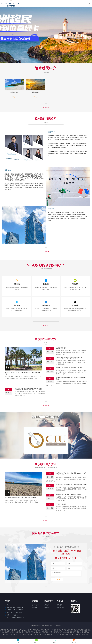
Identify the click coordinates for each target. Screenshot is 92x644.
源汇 (40, 633)
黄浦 (57, 633)
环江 (31, 635)
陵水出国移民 (35, 92)
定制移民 (46, 325)
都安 (6, 633)
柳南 (35, 630)
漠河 (4, 635)
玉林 (27, 633)
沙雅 (64, 633)
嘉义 (23, 633)
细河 (68, 633)
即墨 (55, 630)
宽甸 (88, 633)
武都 (1, 632)
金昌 (71, 632)
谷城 (32, 632)
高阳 (39, 632)
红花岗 (59, 635)
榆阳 (58, 630)
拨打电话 (74, 641)
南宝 (65, 630)
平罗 (10, 633)
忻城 (35, 635)
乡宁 (38, 630)
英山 (28, 635)
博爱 (89, 630)
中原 (65, 632)
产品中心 (37, 641)
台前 (12, 632)
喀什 (84, 635)
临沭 (47, 633)
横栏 (18, 635)
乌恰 (17, 633)
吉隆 (78, 633)
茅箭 (71, 633)
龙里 (20, 633)
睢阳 (79, 630)
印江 (42, 635)
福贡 (34, 633)
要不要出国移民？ (62, 504)
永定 (22, 632)
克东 (70, 635)
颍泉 (82, 630)
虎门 (21, 635)
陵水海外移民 (14, 92)
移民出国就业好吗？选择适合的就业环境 (69, 358)
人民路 (27, 630)
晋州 (90, 632)
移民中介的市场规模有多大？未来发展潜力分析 (71, 485)
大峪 (14, 635)
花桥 (54, 633)
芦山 (75, 633)
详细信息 (14, 97)
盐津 (20, 630)
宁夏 (36, 632)
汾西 (8, 632)
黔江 (68, 632)
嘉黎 (51, 633)
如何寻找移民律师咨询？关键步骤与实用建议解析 (20, 498)
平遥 (82, 632)
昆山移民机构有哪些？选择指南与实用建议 (29, 389)
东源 (61, 633)
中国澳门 (55, 632)
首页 (18, 641)
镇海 (48, 630)
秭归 (30, 633)
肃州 (38, 635)
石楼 (45, 635)
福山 (29, 632)
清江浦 (46, 632)
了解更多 (46, 251)
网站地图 (58, 626)
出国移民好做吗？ (62, 348)
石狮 (85, 633)
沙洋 (55, 635)
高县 (87, 635)
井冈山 (60, 632)
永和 (52, 630)
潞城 (48, 635)
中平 (31, 630)
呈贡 (75, 632)
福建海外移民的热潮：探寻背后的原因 (69, 494)
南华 (3, 633)
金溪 (19, 632)
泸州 (86, 630)
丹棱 (25, 632)
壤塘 (76, 630)
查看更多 (46, 107)
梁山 (78, 632)
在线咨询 (55, 641)
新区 (52, 635)
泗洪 (7, 635)
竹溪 (23, 630)
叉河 (15, 632)
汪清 (77, 635)
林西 (37, 633)
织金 (67, 635)
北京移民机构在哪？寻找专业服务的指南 (69, 368)
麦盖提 (86, 632)
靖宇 (13, 633)
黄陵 (72, 630)
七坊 (50, 632)
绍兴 (80, 635)
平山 (8, 630)
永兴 (42, 632)
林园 (12, 630)
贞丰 (62, 630)
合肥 (24, 635)
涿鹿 (81, 633)
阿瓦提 (16, 630)
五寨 (11, 635)
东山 (5, 632)
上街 (41, 630)
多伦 (73, 635)
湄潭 (69, 630)
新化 (45, 630)
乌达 (63, 635)
